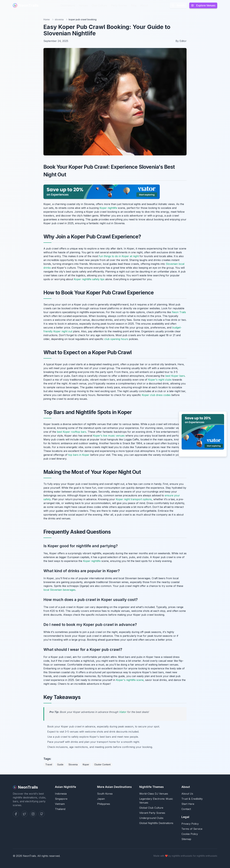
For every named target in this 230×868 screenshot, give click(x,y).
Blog (134, 5)
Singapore (61, 799)
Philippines (104, 804)
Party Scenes (119, 5)
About (144, 5)
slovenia (59, 19)
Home (47, 19)
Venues (83, 5)
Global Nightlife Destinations (156, 823)
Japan (101, 799)
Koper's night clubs (160, 380)
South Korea (105, 794)
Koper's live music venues (109, 436)
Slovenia (73, 764)
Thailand (60, 809)
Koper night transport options (134, 499)
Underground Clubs (151, 818)
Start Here (188, 804)
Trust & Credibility (192, 799)
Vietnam (60, 804)
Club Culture (99, 5)
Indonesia (61, 794)
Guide (60, 764)
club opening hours (116, 339)
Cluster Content (102, 764)
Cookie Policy (190, 834)
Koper (86, 764)
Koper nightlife (108, 208)
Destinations (68, 5)
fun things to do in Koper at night (119, 256)
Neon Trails (179, 312)
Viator (123, 712)
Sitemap (186, 839)
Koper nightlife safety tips (89, 279)
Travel (49, 764)
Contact (186, 809)
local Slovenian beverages (59, 590)
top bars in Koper (79, 455)
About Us (187, 794)
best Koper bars (175, 376)
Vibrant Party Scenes (152, 813)
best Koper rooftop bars (72, 432)
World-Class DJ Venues (154, 794)
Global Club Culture (151, 808)
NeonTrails (26, 5)
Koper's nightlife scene (130, 680)
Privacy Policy (190, 824)
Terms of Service (192, 829)
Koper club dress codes (156, 395)
